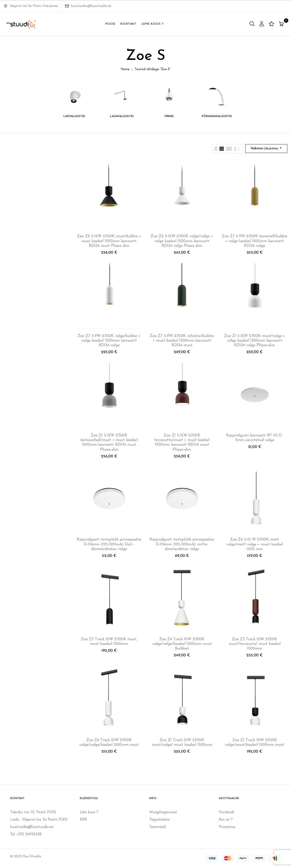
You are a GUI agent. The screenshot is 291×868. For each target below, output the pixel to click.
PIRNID (169, 116)
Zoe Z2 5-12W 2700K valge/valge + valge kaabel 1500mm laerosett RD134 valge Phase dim (182, 241)
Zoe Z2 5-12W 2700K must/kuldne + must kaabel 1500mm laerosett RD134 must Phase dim (109, 241)
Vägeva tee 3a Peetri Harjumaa (31, 6)
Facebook (227, 812)
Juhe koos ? (89, 812)
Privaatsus (227, 827)
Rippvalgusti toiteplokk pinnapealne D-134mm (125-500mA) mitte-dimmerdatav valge (182, 544)
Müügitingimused (163, 812)
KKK (83, 820)
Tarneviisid (157, 827)
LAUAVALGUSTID (122, 116)
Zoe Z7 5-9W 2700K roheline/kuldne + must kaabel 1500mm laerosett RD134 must (182, 341)
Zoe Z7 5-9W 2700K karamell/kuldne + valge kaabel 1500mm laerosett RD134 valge (255, 241)
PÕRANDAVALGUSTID (217, 116)
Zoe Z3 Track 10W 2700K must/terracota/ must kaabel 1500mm (255, 644)
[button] (282, 24)
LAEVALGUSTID (74, 116)
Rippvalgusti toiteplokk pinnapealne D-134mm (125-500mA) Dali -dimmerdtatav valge (109, 544)
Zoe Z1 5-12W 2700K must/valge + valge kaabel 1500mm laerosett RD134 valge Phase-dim (255, 341)
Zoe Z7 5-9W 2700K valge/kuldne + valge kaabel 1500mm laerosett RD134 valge (109, 341)
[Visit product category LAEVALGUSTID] (74, 96)
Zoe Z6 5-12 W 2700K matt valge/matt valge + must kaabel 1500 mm (255, 544)
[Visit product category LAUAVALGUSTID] (122, 96)
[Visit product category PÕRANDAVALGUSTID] (217, 96)
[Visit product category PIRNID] (169, 96)
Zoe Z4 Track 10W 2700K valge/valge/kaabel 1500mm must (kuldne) (182, 644)
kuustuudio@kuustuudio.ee (91, 6)
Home (125, 69)
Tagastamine (160, 820)
